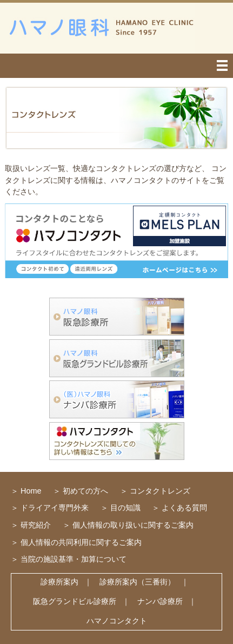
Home (31, 491)
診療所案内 (59, 582)
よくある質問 (184, 508)
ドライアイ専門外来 (55, 508)
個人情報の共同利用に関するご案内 (81, 542)
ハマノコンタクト (117, 621)
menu (117, 66)
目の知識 (125, 508)
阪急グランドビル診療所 (75, 601)
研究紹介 (36, 525)
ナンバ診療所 (160, 601)
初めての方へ (85, 491)
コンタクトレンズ (160, 491)
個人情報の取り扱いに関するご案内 (133, 525)
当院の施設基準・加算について (74, 559)
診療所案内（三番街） (137, 582)
